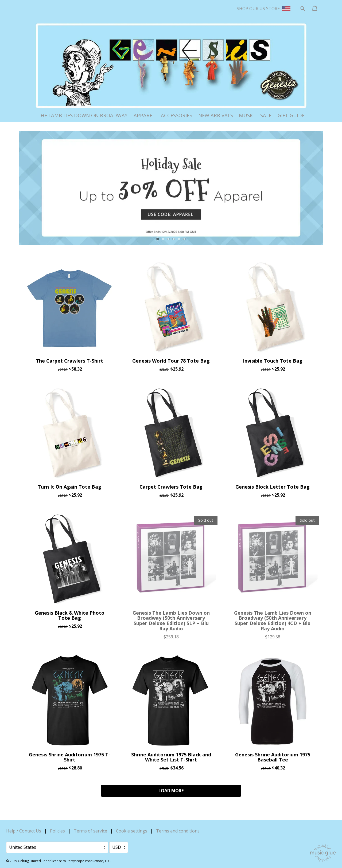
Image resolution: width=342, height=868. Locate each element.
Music (247, 115)
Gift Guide (291, 115)
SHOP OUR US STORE (264, 9)
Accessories (176, 115)
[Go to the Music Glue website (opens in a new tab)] (323, 853)
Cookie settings (132, 831)
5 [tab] (179, 239)
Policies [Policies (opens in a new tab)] (57, 831)
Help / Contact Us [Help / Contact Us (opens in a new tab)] (24, 831)
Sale (266, 115)
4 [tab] (174, 239)
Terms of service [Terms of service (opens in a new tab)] (90, 831)
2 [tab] (163, 239)
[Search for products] (303, 8)
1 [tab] (158, 239)
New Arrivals (216, 115)
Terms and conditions (178, 831)
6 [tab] (184, 239)
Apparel (144, 115)
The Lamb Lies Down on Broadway (82, 115)
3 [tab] (168, 239)
